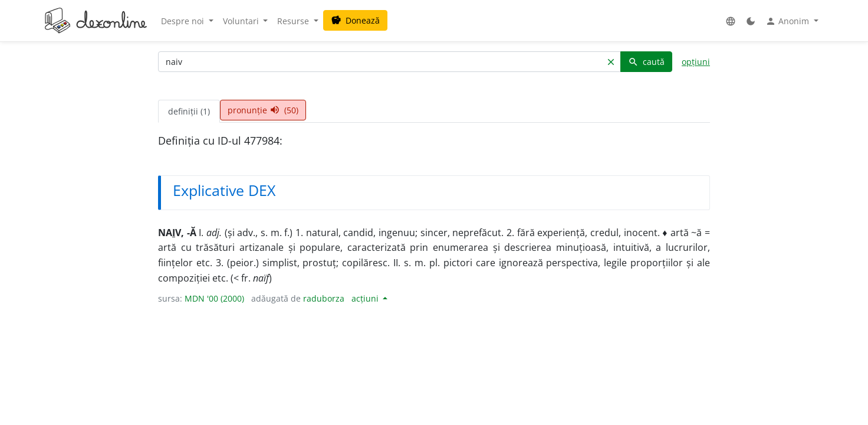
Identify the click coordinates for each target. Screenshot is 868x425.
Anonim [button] (788, 21)
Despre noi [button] (184, 21)
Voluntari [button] (242, 21)
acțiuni (366, 298)
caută (646, 62)
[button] (731, 21)
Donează (355, 20)
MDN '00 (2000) (214, 298)
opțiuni (696, 62)
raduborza (324, 298)
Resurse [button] (294, 21)
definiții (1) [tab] (189, 111)
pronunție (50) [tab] (263, 110)
